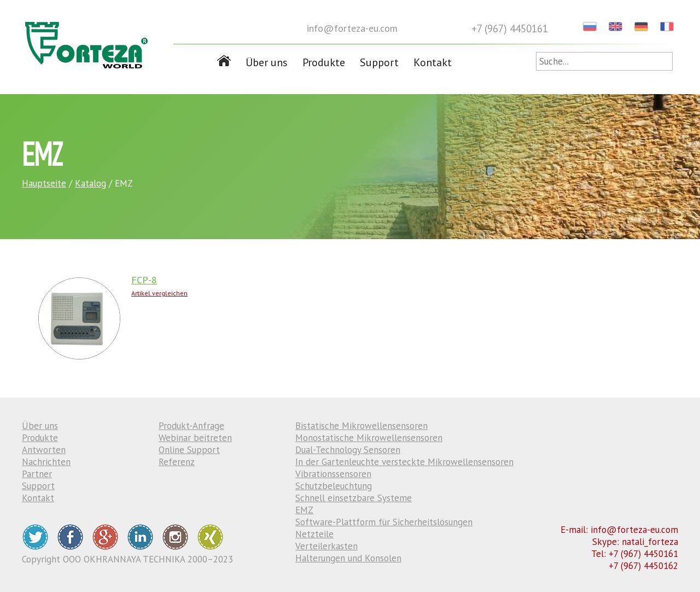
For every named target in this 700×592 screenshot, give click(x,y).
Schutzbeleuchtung (334, 486)
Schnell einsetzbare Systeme (354, 498)
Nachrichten (46, 462)
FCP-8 (144, 280)
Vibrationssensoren (333, 474)
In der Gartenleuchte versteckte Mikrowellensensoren (404, 462)
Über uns (267, 62)
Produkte (324, 62)
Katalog (91, 183)
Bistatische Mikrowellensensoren (361, 426)
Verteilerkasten (326, 546)
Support (379, 62)
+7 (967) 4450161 (510, 28)
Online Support (189, 450)
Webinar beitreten (195, 438)
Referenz (177, 462)
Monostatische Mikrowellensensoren (369, 438)
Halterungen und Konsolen (348, 558)
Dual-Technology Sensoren (348, 450)
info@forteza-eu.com (352, 28)
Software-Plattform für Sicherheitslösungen (384, 522)
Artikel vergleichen (159, 293)
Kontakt (433, 62)
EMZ (304, 510)
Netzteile (314, 534)
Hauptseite (44, 183)
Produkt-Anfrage (191, 426)
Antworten (44, 450)
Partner (37, 474)
